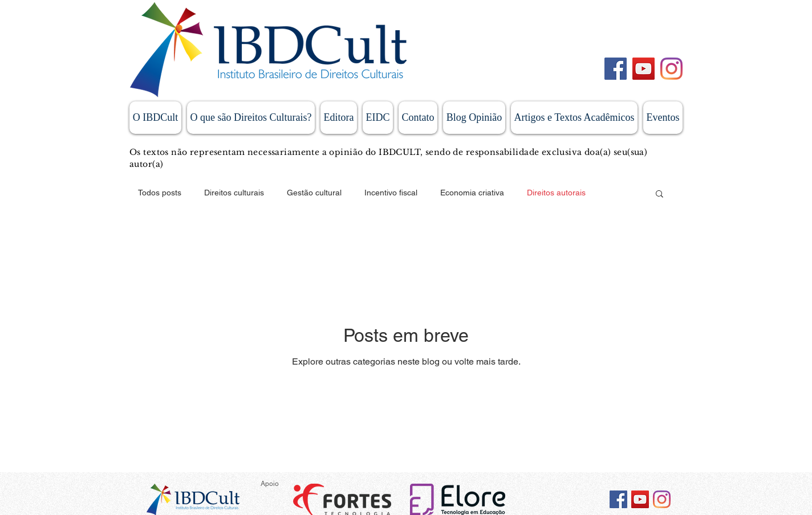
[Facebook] (616, 69)
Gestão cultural (314, 193)
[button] (659, 195)
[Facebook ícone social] (618, 499)
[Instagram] (671, 69)
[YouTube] (643, 69)
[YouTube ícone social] (640, 499)
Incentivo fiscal (391, 193)
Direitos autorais (556, 193)
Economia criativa (472, 193)
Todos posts (160, 193)
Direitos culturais (234, 193)
